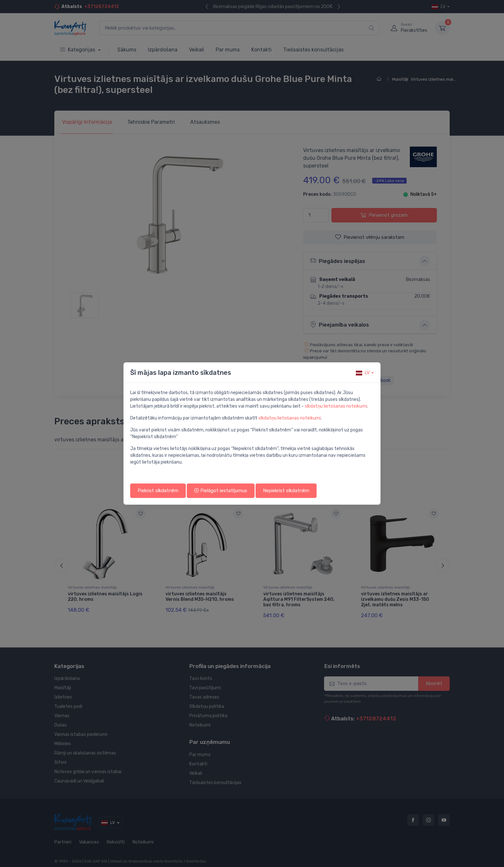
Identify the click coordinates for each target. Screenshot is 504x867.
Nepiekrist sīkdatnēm (286, 491)
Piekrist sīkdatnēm (158, 491)
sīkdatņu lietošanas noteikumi (336, 406)
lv (363, 373)
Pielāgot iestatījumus (221, 491)
